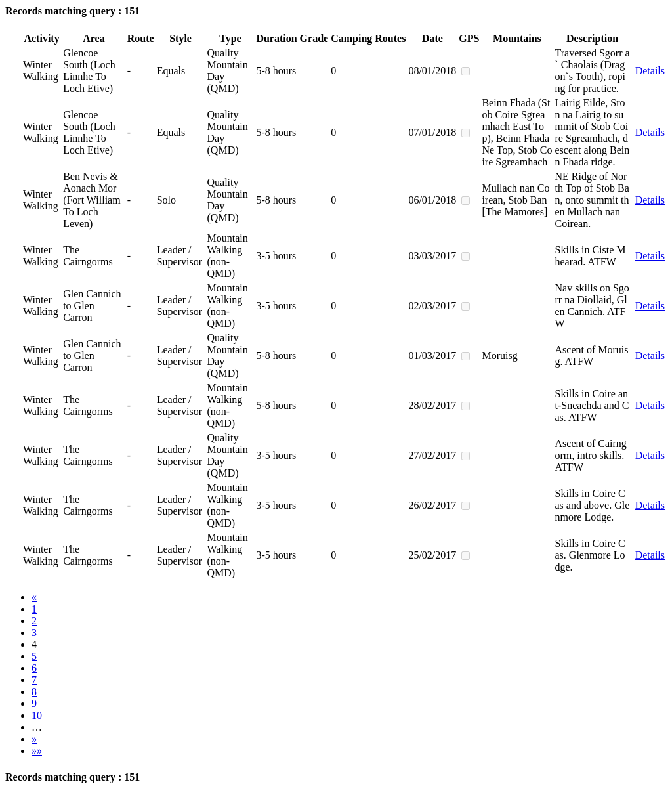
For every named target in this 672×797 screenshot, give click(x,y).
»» (37, 751)
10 (37, 715)
